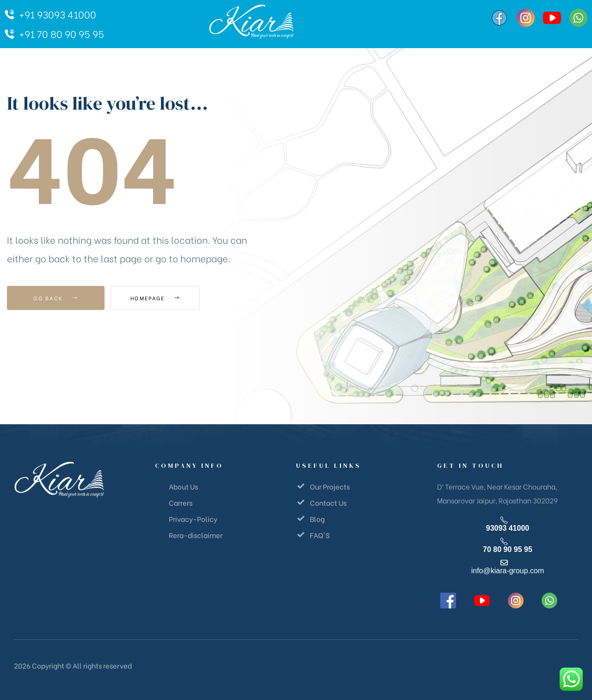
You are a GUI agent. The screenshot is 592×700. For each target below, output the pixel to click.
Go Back (56, 298)
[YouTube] (552, 18)
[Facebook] (499, 18)
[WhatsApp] (578, 18)
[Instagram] (526, 18)
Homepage (162, 298)
